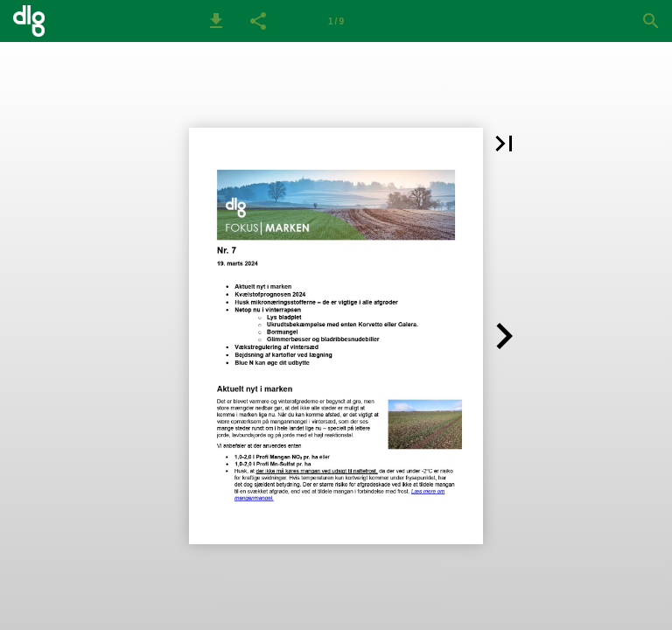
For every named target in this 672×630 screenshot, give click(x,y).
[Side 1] (336, 21)
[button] (216, 21)
